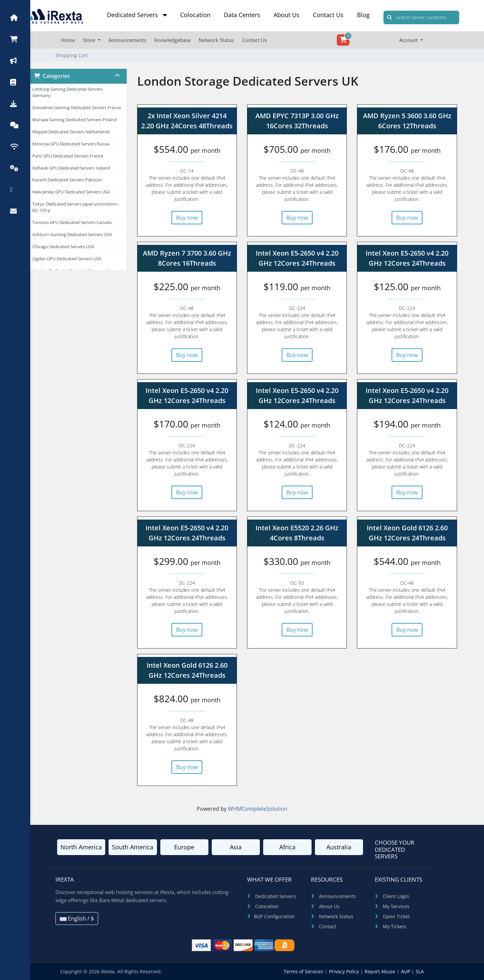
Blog (363, 15)
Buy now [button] (187, 218)
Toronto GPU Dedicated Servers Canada (72, 222)
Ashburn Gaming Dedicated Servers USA (72, 235)
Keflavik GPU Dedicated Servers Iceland (71, 168)
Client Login (396, 896)
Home (68, 40)
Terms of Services (304, 971)
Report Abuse (381, 971)
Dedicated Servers (137, 15)
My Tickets (395, 926)
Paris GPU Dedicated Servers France (68, 156)
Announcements (127, 40)
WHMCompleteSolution (258, 809)
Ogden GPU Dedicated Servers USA (67, 259)
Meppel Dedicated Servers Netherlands (71, 132)
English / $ (77, 919)
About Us (287, 15)
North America (81, 847)
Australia (339, 847)
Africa (287, 847)
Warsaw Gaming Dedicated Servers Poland (74, 120)
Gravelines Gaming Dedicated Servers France (77, 108)
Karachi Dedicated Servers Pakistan (67, 180)
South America (133, 847)
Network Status (216, 40)
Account (409, 40)
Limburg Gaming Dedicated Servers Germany (67, 92)
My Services (396, 906)
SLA (420, 971)
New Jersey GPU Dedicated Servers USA (71, 192)
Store (90, 40)
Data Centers (242, 15)
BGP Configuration (274, 916)
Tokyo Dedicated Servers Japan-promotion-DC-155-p (75, 207)
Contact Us (328, 15)
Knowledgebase (172, 40)
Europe (184, 847)
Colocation (195, 15)
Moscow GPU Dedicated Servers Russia (71, 144)
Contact (328, 926)
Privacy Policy (345, 971)
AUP (406, 971)
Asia (236, 847)
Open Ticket (396, 916)
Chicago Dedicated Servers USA (63, 247)
